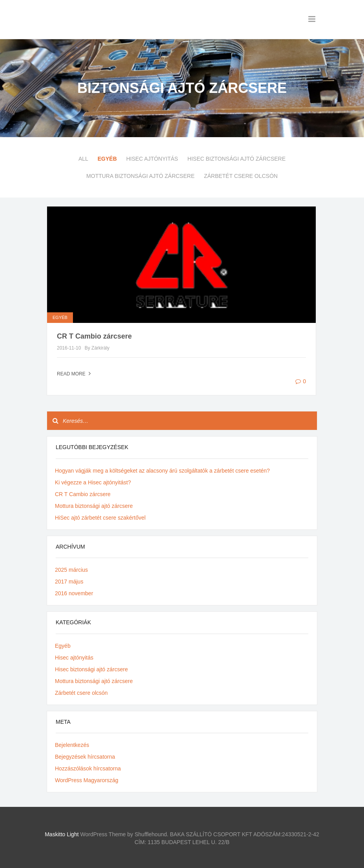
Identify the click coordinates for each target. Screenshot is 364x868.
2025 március (71, 570)
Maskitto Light (62, 834)
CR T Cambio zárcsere (94, 336)
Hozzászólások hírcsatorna (88, 768)
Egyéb (107, 159)
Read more (75, 374)
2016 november (74, 593)
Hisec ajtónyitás (152, 159)
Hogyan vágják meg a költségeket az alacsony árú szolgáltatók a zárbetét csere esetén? (162, 471)
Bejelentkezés (72, 745)
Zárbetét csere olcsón (241, 176)
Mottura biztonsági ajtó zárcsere (140, 176)
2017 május (69, 582)
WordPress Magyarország (87, 780)
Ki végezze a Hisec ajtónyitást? (93, 482)
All (83, 159)
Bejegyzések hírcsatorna (85, 757)
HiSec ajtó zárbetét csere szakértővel (100, 518)
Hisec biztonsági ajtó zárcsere (237, 159)
